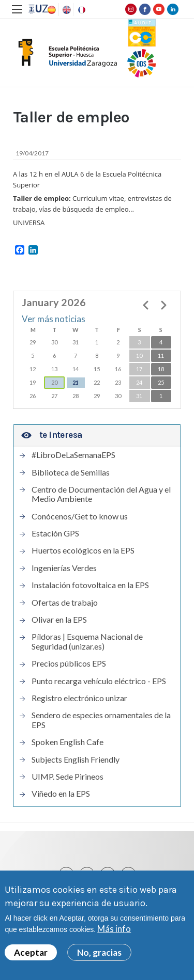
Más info (114, 930)
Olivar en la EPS (59, 620)
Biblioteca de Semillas (71, 472)
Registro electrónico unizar (79, 698)
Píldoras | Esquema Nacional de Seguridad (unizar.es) (87, 641)
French (81, 10)
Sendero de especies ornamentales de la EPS (101, 720)
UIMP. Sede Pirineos (68, 777)
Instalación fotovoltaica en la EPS (90, 585)
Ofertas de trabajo (65, 603)
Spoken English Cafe (68, 742)
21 (76, 382)
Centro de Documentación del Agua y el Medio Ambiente (101, 494)
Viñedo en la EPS (61, 794)
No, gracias (99, 954)
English (66, 10)
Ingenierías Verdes (64, 568)
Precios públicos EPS (69, 663)
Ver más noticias (54, 319)
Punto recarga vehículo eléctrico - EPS (99, 681)
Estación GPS (55, 533)
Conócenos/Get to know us (80, 516)
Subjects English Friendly (76, 760)
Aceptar (31, 954)
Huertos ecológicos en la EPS (83, 550)
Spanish (51, 10)
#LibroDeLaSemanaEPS (73, 455)
